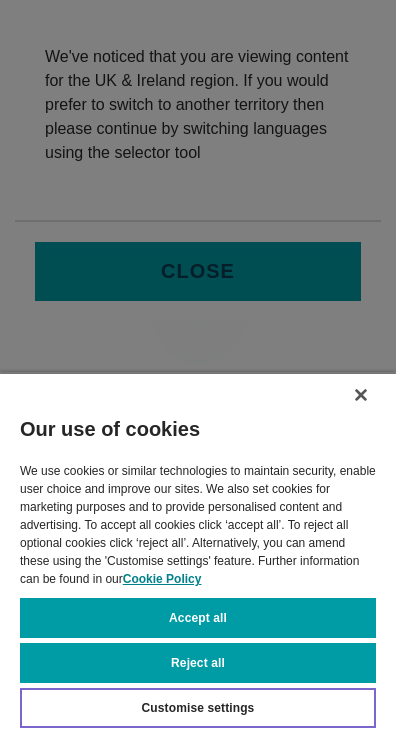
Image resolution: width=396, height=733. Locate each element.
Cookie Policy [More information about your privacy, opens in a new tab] (162, 579)
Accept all (198, 618)
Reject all (198, 663)
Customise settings (198, 708)
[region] (198, 552)
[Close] (361, 395)
